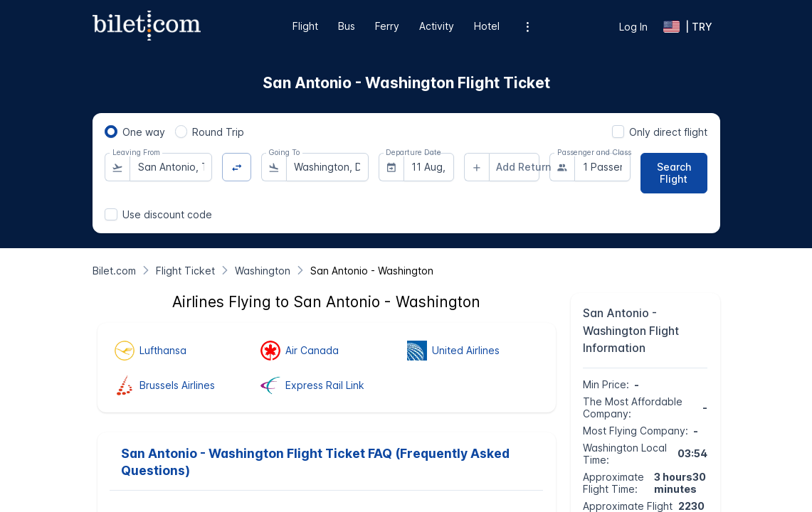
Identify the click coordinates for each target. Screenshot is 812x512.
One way (144, 132)
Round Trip (218, 132)
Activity (437, 26)
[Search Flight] (674, 173)
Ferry (387, 26)
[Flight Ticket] (185, 271)
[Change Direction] (237, 167)
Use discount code (167, 214)
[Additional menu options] (527, 27)
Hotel (487, 26)
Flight (305, 26)
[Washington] (263, 271)
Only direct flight (668, 132)
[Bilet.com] (114, 271)
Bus (347, 26)
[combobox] (171, 167)
